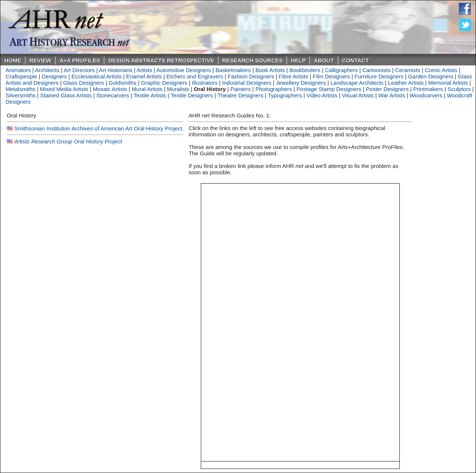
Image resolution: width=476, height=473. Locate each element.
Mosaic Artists (110, 89)
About (324, 60)
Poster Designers (387, 89)
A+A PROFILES (80, 60)
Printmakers (428, 89)
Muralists (178, 89)
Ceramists (408, 70)
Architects (47, 70)
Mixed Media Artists (64, 89)
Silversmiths (21, 95)
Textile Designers (192, 95)
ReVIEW (40, 60)
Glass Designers (84, 83)
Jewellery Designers (301, 83)
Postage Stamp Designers (329, 89)
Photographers (274, 89)
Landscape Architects (357, 83)
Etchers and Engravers (195, 76)
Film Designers (331, 76)
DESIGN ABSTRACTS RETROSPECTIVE (161, 60)
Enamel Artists (144, 76)
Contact (356, 60)
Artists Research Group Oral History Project (68, 141)
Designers (54, 76)
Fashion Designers (251, 76)
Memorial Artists (448, 83)
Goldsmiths (123, 83)
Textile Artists (150, 95)
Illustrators (205, 83)
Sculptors (459, 89)
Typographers (285, 95)
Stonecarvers (113, 95)
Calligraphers (341, 70)
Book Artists (270, 70)
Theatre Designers (240, 95)
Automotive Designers (184, 70)
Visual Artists (358, 95)
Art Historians (116, 70)
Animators (18, 70)
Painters (240, 89)
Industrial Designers (247, 83)
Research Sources (253, 60)
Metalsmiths (20, 89)
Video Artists (322, 95)
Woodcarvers (426, 95)
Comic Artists (441, 70)
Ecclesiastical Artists (97, 76)
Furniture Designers (379, 76)
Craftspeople (21, 76)
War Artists (392, 95)
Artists (144, 70)
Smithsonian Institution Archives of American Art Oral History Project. (99, 128)
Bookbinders (305, 70)
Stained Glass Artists (66, 95)
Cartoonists (376, 70)
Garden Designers (431, 76)
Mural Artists (147, 89)
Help (298, 60)
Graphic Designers (164, 83)
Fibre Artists (294, 76)
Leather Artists (406, 83)
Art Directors (79, 70)
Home (13, 60)
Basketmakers (233, 70)
